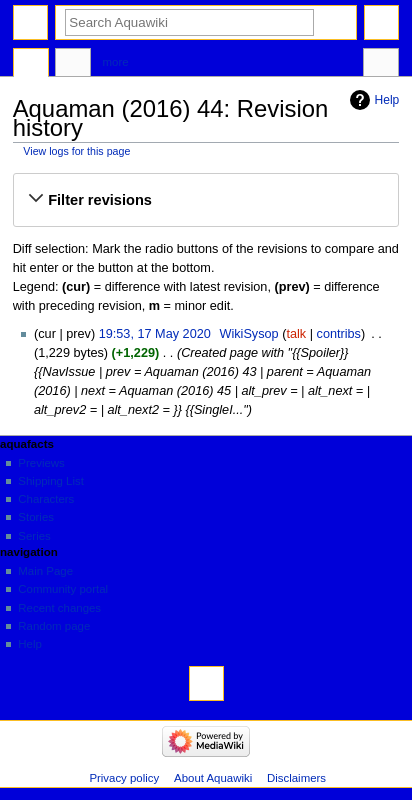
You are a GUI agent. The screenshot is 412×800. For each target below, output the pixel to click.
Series (34, 536)
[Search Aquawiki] (189, 22)
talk (296, 334)
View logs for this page (76, 151)
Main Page (45, 571)
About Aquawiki (213, 778)
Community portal (63, 589)
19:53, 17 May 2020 (155, 334)
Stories (36, 517)
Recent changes (59, 608)
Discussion (73, 65)
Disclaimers (296, 778)
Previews (41, 463)
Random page (54, 626)
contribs (339, 334)
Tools (381, 65)
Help (387, 100)
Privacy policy (124, 778)
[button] (205, 200)
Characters (46, 499)
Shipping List (51, 481)
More (116, 62)
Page (31, 65)
